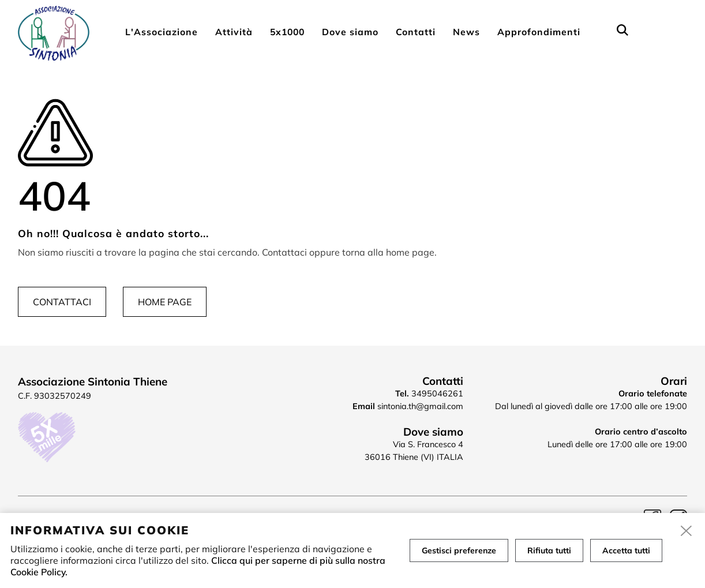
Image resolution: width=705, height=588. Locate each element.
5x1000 (287, 32)
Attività (234, 32)
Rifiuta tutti (549, 550)
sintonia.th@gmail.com (420, 406)
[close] (687, 531)
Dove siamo (350, 32)
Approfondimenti (539, 32)
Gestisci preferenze (459, 550)
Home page (165, 302)
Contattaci (62, 302)
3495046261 (437, 394)
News (466, 32)
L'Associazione (162, 32)
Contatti (416, 32)
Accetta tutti (626, 550)
